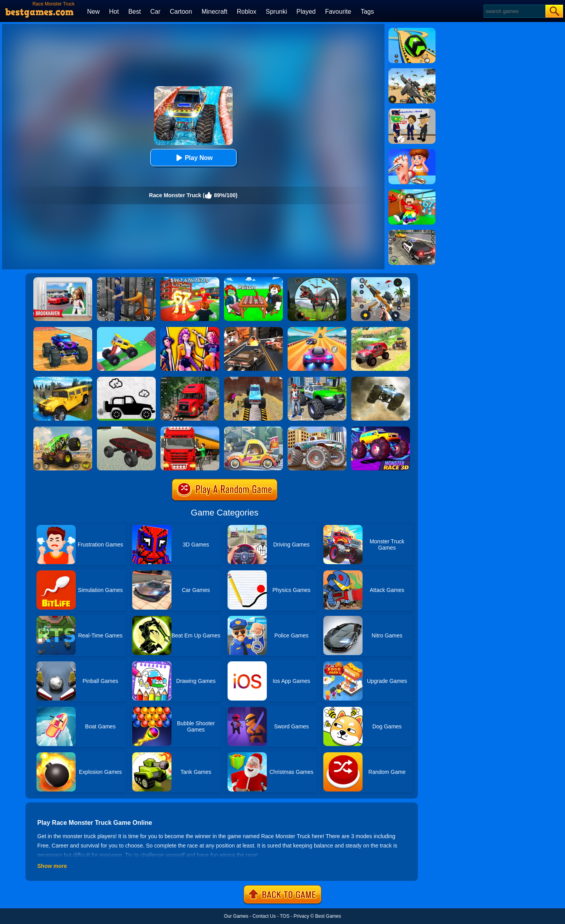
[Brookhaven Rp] (63, 280)
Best (135, 12)
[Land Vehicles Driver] (126, 429)
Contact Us (264, 916)
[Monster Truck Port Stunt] (63, 330)
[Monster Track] (63, 429)
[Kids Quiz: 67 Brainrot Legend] (190, 280)
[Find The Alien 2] (412, 111)
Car (155, 12)
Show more (52, 866)
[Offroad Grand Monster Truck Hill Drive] (381, 330)
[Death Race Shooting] (253, 330)
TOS (284, 916)
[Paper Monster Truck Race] (126, 379)
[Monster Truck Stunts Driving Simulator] (317, 379)
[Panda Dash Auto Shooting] (381, 280)
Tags (367, 12)
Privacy (301, 916)
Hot (114, 12)
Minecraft (215, 12)
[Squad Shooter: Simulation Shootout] (412, 71)
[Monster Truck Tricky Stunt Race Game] (253, 379)
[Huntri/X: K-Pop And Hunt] (190, 330)
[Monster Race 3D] (381, 429)
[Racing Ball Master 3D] (412, 31)
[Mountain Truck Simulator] (190, 379)
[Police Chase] (412, 232)
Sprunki (276, 12)
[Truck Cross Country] (63, 379)
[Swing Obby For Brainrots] (412, 192)
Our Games (236, 916)
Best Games (328, 916)
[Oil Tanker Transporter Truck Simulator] (190, 429)
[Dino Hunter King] (317, 280)
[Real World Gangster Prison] (126, 280)
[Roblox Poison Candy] (253, 280)
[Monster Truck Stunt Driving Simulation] (317, 429)
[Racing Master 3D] (317, 330)
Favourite (338, 12)
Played (306, 12)
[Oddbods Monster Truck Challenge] (253, 429)
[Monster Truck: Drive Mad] (126, 330)
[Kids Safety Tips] (412, 152)
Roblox (246, 12)
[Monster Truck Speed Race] (381, 379)
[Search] (514, 11)
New (93, 12)
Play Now (193, 158)
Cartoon (181, 12)
